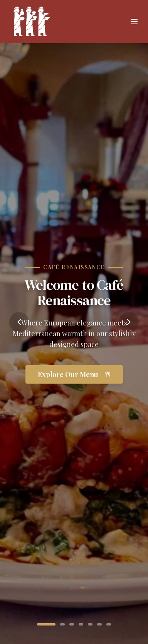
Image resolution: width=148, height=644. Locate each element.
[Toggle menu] (134, 22)
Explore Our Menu (74, 374)
